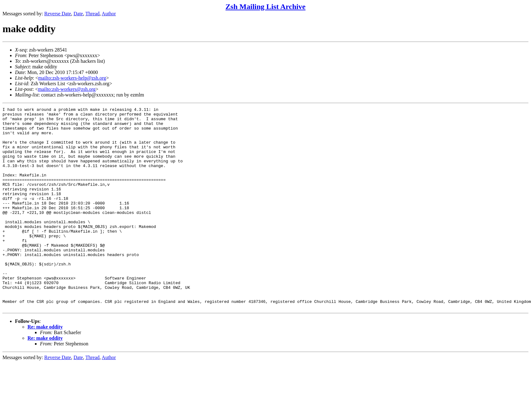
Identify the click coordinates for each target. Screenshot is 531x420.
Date (78, 14)
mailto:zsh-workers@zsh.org (67, 89)
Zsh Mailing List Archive (265, 7)
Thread (92, 14)
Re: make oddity (45, 367)
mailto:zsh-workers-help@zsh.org (72, 78)
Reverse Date (58, 14)
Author (109, 14)
